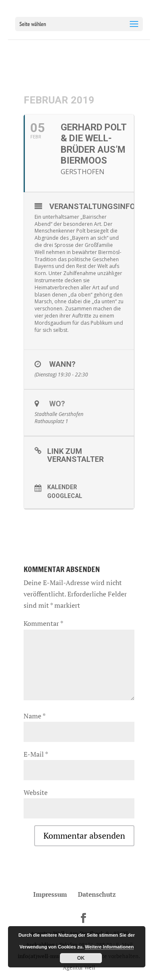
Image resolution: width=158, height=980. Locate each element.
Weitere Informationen (110, 947)
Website (36, 792)
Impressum (50, 894)
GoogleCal (65, 496)
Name (34, 716)
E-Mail (36, 754)
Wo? (57, 404)
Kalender (62, 487)
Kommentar (43, 623)
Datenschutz (97, 894)
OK (81, 958)
